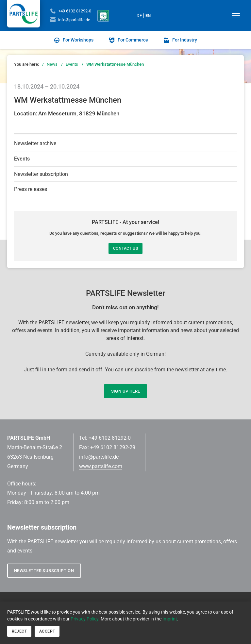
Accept (47, 631)
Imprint (170, 619)
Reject (19, 631)
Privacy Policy (84, 619)
